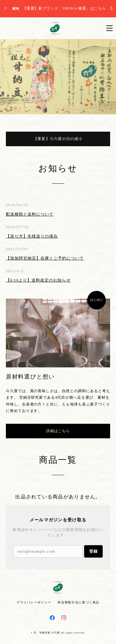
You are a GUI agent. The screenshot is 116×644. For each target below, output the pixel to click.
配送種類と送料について (30, 214)
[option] (58, 77)
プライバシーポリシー (34, 602)
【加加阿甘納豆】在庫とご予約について (45, 258)
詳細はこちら (58, 431)
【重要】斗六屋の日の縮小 (58, 139)
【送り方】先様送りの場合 (32, 236)
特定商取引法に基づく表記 (78, 602)
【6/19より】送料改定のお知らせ (38, 280)
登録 (93, 551)
